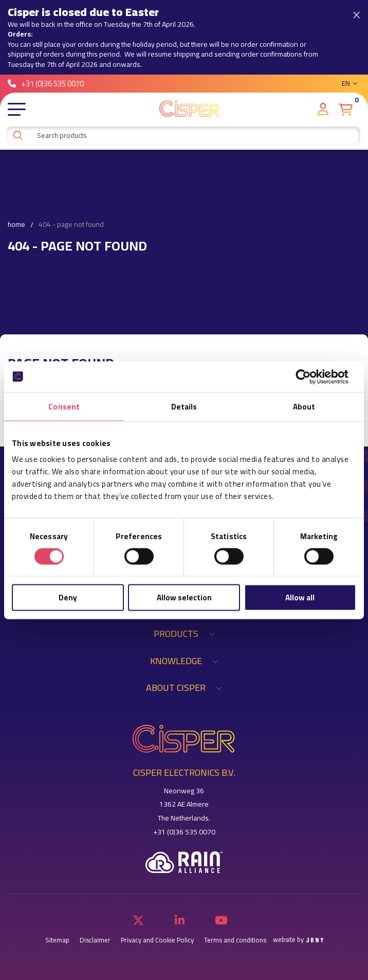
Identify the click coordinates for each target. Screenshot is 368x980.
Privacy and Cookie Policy (157, 940)
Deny (68, 598)
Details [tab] (184, 406)
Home (16, 225)
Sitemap (57, 940)
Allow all (300, 598)
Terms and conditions (235, 940)
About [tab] (304, 406)
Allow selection (184, 598)
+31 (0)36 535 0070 (46, 84)
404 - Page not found (71, 225)
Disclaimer (95, 940)
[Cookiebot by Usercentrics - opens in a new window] (311, 377)
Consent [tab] (64, 406)
